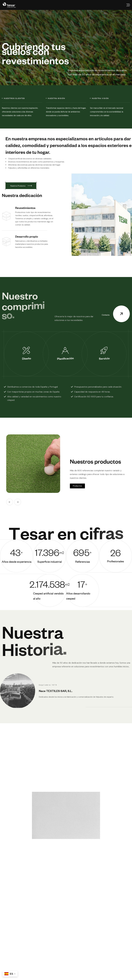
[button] (10, 502)
